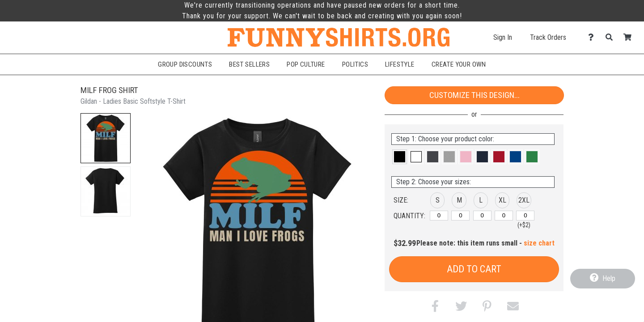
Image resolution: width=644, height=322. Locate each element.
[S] (439, 216)
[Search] (612, 37)
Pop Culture (306, 64)
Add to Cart (474, 269)
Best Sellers (249, 64)
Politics (355, 64)
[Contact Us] (593, 37)
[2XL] (525, 216)
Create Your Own (459, 64)
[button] (106, 138)
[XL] (504, 216)
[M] (460, 216)
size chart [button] (539, 243)
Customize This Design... (475, 95)
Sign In (503, 37)
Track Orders (548, 37)
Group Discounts (185, 64)
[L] (482, 216)
